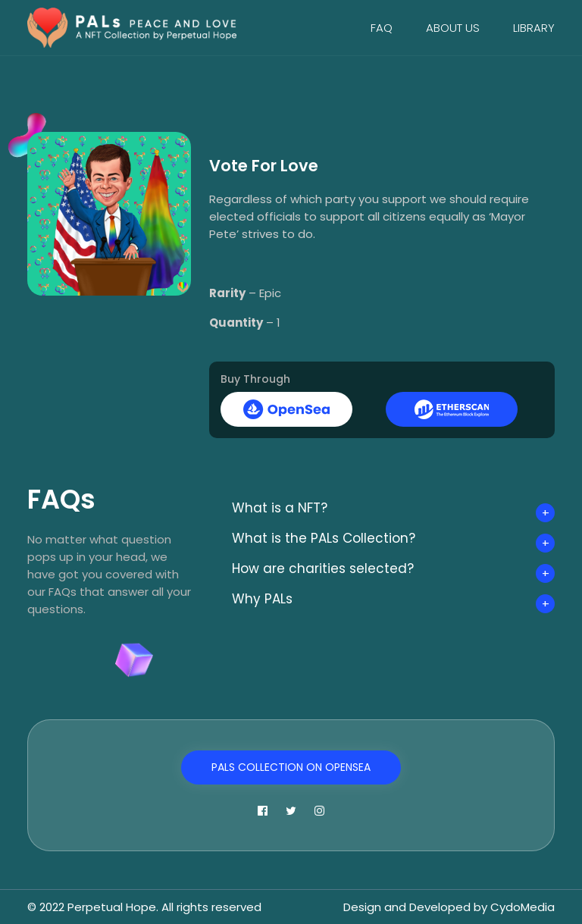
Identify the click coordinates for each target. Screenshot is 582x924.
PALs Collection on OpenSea (291, 767)
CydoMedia (523, 907)
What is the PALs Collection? (324, 538)
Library (534, 28)
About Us (453, 28)
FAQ (382, 28)
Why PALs (262, 599)
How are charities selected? (323, 568)
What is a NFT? (280, 508)
